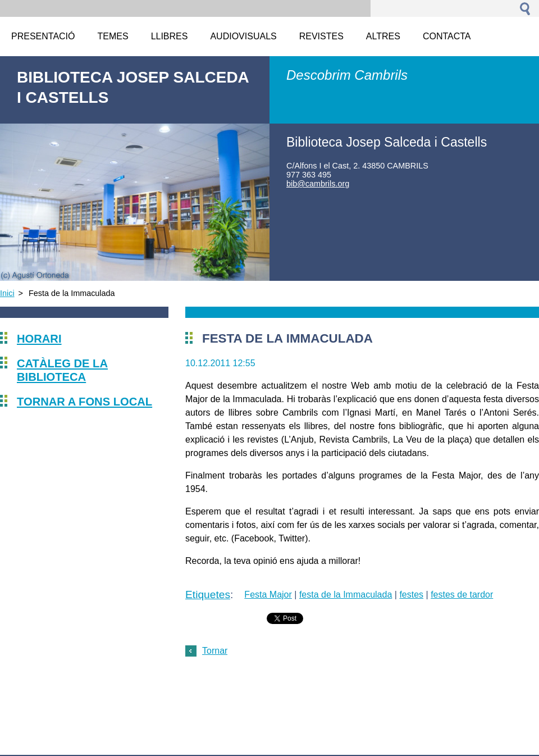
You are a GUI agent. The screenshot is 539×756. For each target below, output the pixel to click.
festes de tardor (462, 595)
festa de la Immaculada (346, 595)
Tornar (215, 651)
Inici (7, 293)
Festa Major (268, 595)
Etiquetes (208, 595)
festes (411, 595)
